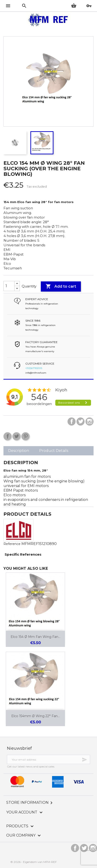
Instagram (90, 422)
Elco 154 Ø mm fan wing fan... (35, 637)
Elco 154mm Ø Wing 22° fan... (35, 716)
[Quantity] (9, 286)
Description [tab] (19, 451)
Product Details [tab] (54, 451)
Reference (12, 544)
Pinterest (25, 436)
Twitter (81, 422)
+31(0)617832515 (34, 368)
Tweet (16, 436)
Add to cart (61, 286)
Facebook (72, 422)
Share (7, 436)
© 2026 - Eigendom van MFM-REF (34, 862)
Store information (30, 803)
